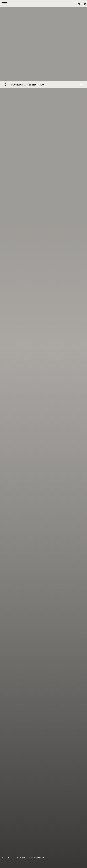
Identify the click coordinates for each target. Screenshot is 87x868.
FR (79, 4)
